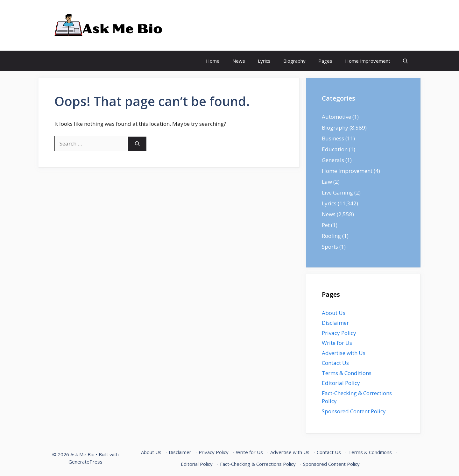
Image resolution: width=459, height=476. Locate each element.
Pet (326, 225)
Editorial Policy (341, 383)
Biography (294, 61)
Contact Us (335, 363)
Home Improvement (368, 61)
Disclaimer (335, 323)
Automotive (336, 117)
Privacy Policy (339, 333)
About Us (334, 313)
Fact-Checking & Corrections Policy (258, 464)
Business (333, 138)
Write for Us (337, 343)
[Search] (137, 144)
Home (213, 61)
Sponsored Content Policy (354, 411)
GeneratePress (85, 462)
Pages (325, 61)
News (239, 61)
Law (327, 182)
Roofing (331, 236)
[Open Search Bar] (405, 61)
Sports (330, 247)
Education (335, 149)
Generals (333, 160)
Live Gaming (337, 192)
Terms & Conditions (347, 373)
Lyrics (264, 61)
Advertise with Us (344, 353)
